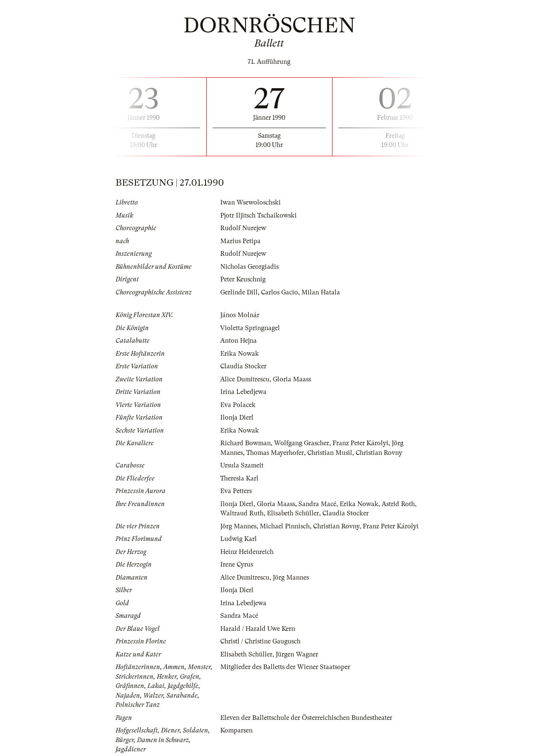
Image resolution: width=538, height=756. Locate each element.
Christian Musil (330, 453)
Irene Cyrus (237, 564)
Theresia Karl (239, 478)
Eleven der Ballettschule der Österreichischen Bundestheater (306, 718)
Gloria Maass (292, 379)
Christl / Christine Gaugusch (260, 641)
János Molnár (240, 315)
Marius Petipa (240, 241)
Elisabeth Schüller (293, 513)
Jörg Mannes (238, 526)
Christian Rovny (379, 453)
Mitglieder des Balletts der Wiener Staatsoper (285, 667)
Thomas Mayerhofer (275, 453)
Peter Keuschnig (243, 279)
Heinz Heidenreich (247, 552)
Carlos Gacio (280, 292)
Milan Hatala (321, 292)
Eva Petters (236, 491)
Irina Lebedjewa (243, 392)
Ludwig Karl (239, 539)
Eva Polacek (238, 405)
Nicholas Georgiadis (249, 267)
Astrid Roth (398, 504)
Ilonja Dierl (237, 417)
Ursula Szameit (242, 465)
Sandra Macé (317, 504)
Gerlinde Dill (239, 292)
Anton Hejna (239, 341)
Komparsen (236, 730)
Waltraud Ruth (242, 513)
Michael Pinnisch (285, 526)
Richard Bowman (245, 443)
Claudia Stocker (243, 366)
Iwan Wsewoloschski (251, 202)
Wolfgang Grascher (302, 443)
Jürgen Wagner (297, 654)
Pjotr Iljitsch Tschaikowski (258, 215)
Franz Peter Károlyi (360, 443)
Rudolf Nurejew (243, 228)
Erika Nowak (240, 354)
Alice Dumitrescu (245, 379)
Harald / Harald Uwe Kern (258, 629)
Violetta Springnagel (250, 328)
